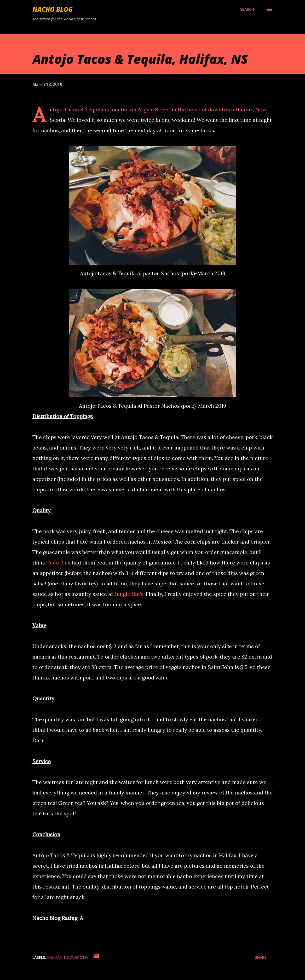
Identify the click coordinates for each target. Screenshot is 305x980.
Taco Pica (59, 563)
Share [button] (261, 957)
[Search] (247, 9)
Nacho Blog (53, 9)
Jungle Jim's (129, 594)
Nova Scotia (76, 957)
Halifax (54, 957)
